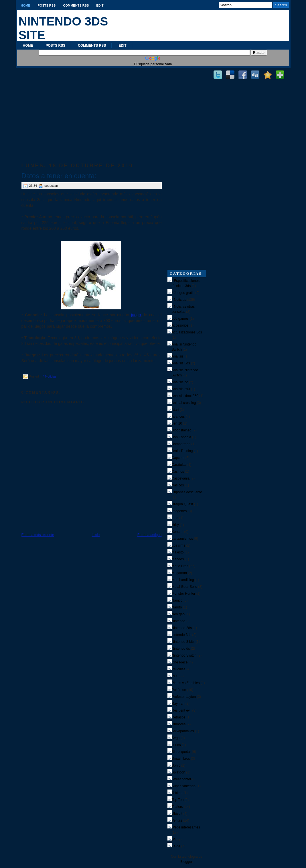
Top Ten (178, 800)
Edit (100, 5)
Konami (178, 532)
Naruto (177, 607)
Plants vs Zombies (186, 683)
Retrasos (179, 717)
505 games (180, 319)
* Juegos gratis (183, 293)
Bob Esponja (181, 437)
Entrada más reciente (38, 535)
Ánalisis (178, 356)
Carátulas (179, 465)
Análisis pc (180, 382)
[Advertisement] (92, 109)
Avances (178, 417)
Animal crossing (184, 403)
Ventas (177, 820)
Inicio (96, 535)
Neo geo (178, 614)
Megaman (179, 573)
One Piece (180, 662)
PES (175, 676)
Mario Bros (180, 566)
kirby (175, 525)
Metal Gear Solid (184, 587)
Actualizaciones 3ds (187, 332)
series (176, 745)
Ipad (175, 518)
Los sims (178, 545)
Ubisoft (177, 814)
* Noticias (50, 376)
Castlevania (181, 478)
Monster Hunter (184, 594)
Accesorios (180, 325)
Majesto (178, 552)
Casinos (178, 472)
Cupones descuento (187, 492)
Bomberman (181, 444)
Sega (176, 738)
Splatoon (178, 772)
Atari (175, 410)
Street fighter (182, 779)
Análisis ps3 (181, 389)
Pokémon (179, 690)
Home (26, 5)
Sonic (176, 765)
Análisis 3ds (181, 363)
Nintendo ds (181, 649)
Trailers (177, 807)
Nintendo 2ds (182, 628)
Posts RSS (47, 5)
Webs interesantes (186, 827)
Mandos (178, 559)
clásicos (178, 485)
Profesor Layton (184, 697)
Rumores (179, 724)
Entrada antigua (150, 535)
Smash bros (181, 759)
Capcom (178, 458)
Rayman (178, 704)
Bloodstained (182, 430)
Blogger (186, 862)
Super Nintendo (184, 786)
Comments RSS (76, 5)
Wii (174, 839)
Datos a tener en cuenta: (59, 176)
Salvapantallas (183, 731)
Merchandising (183, 580)
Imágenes (179, 511)
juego (136, 315)
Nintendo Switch (184, 655)
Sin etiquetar (181, 752)
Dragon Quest (182, 504)
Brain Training (182, 451)
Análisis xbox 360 (185, 396)
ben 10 (177, 423)
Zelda (176, 846)
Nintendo (179, 621)
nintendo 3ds (182, 635)
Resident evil (182, 710)
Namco (177, 600)
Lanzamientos (182, 539)
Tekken (177, 793)
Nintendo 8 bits (183, 642)
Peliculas (179, 669)
